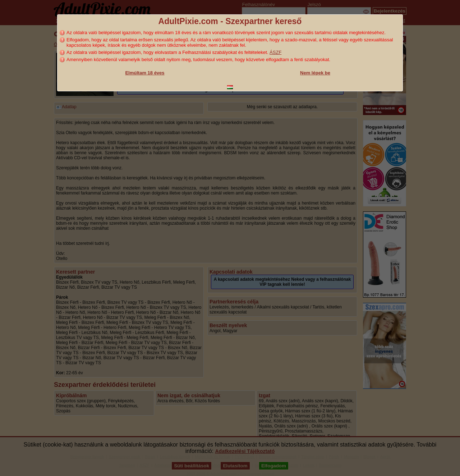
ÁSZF (275, 52)
